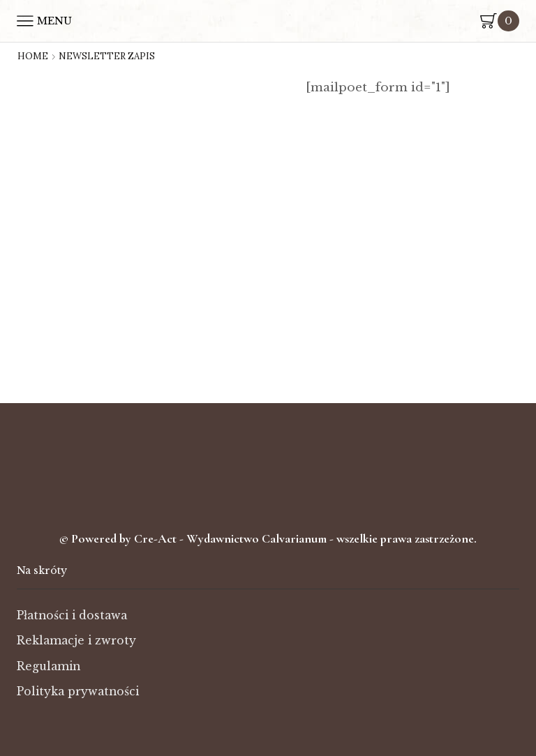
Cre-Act (157, 538)
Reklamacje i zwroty (77, 641)
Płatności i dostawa (73, 615)
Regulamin (49, 666)
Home (33, 56)
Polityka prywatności (79, 691)
